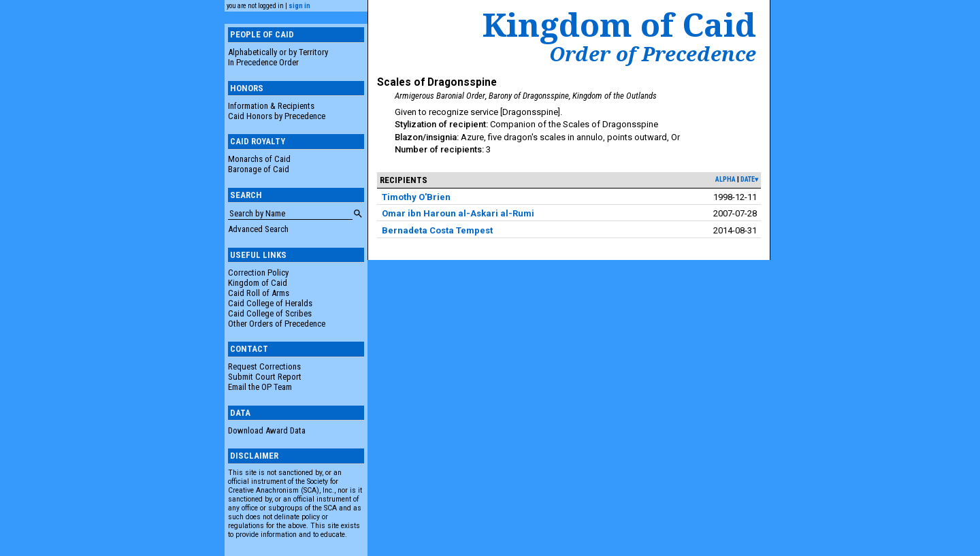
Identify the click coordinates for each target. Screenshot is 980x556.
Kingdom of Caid (258, 283)
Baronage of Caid (259, 169)
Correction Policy (258, 273)
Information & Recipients (271, 106)
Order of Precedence (653, 54)
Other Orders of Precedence (277, 324)
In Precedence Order (263, 62)
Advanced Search (258, 229)
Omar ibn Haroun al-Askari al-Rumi (458, 213)
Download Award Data (267, 430)
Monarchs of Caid (259, 159)
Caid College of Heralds (270, 303)
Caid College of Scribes (270, 313)
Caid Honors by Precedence (277, 116)
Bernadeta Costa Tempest (437, 230)
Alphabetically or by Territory (278, 52)
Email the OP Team (260, 387)
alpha (725, 179)
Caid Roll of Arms (259, 293)
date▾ (749, 179)
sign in (299, 6)
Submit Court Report (265, 377)
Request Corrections (264, 366)
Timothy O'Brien (416, 197)
